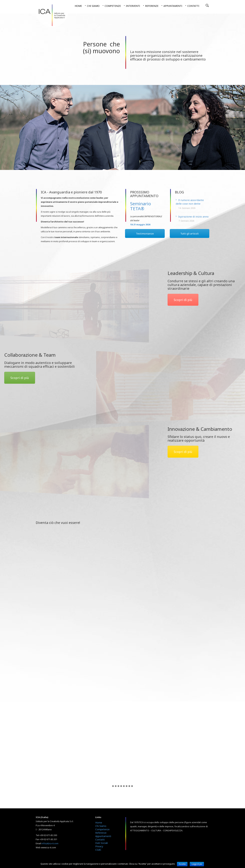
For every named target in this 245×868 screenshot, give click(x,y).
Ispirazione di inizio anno (193, 216)
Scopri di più (183, 300)
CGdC (98, 850)
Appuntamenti (173, 6)
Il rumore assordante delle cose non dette (190, 202)
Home (78, 6)
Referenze (152, 6)
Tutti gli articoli (189, 233)
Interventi (133, 6)
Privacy (99, 846)
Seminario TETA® (141, 206)
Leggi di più (197, 864)
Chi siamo (93, 6)
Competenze (113, 6)
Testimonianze (145, 233)
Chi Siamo (101, 826)
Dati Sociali (101, 843)
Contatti (193, 6)
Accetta (182, 864)
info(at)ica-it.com (50, 843)
